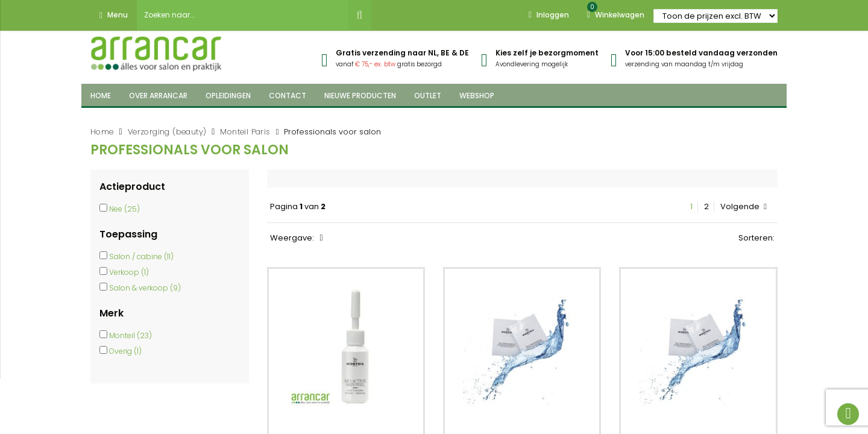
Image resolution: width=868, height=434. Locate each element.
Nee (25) (124, 209)
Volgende (744, 207)
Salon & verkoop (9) (145, 288)
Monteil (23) (131, 335)
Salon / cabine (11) (141, 256)
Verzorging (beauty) (167, 132)
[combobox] (242, 15)
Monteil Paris (245, 132)
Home (102, 132)
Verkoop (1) (129, 272)
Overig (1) (125, 351)
